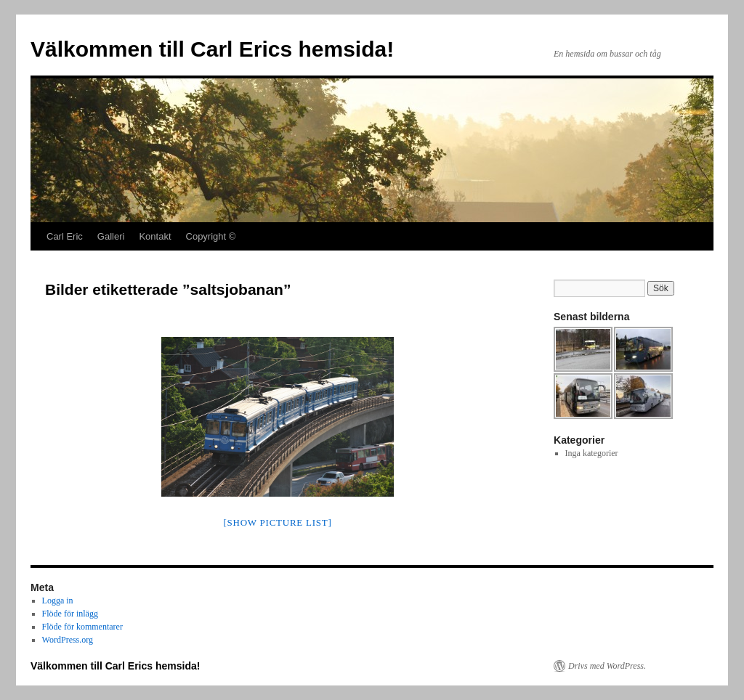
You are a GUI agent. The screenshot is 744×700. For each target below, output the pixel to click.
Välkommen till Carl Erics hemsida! (212, 49)
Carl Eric (65, 236)
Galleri (111, 236)
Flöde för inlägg (70, 614)
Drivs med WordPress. (607, 666)
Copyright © (211, 236)
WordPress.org (68, 640)
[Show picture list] (277, 522)
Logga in (58, 601)
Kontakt (155, 236)
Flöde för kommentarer (82, 627)
